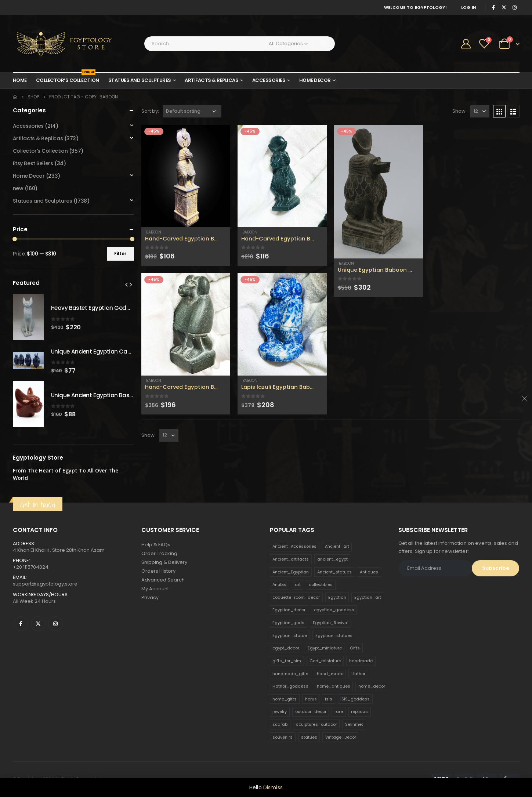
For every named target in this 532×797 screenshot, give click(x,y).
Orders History (158, 571)
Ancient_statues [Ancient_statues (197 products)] (334, 572)
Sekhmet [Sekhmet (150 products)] (354, 724)
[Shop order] (192, 111)
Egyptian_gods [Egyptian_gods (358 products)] (288, 623)
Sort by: (150, 111)
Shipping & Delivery (164, 562)
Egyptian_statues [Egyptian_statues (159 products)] (334, 635)
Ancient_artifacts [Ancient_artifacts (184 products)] (291, 559)
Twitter (38, 624)
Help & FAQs (156, 545)
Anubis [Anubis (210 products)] (279, 584)
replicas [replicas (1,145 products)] (359, 711)
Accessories (269, 80)
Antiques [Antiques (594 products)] (369, 572)
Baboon (153, 232)
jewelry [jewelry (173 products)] (280, 711)
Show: (459, 111)
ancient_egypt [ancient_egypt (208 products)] (332, 559)
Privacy (150, 597)
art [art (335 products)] (298, 584)
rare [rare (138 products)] (339, 711)
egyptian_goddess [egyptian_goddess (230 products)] (334, 610)
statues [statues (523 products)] (309, 737)
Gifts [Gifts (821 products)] (355, 648)
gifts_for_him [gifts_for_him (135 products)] (287, 661)
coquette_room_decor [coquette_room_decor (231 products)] (296, 597)
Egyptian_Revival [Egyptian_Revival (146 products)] (331, 623)
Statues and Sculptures (140, 80)
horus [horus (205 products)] (311, 699)
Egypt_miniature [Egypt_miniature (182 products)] (325, 648)
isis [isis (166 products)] (329, 699)
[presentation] (126, 285)
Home (20, 80)
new (18, 188)
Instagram (55, 624)
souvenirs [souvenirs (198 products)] (283, 737)
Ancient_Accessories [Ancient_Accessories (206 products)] (294, 546)
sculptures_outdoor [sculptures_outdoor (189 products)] (316, 724)
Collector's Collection (40, 151)
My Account (155, 589)
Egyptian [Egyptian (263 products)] (337, 597)
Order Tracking (159, 553)
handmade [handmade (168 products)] (361, 661)
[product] (186, 176)
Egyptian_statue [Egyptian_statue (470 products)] (290, 635)
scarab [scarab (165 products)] (280, 724)
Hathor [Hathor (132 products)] (358, 674)
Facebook (21, 624)
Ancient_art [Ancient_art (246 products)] (337, 546)
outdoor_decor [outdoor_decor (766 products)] (311, 711)
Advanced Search (163, 580)
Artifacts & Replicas (211, 80)
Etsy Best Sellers (33, 163)
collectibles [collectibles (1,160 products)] (321, 584)
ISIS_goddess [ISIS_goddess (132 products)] (355, 699)
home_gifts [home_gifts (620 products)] (285, 699)
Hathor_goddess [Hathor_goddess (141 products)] (290, 686)
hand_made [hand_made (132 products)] (330, 674)
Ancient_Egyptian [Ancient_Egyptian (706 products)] (291, 572)
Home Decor (315, 80)
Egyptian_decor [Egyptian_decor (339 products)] (289, 610)
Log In (469, 7)
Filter (120, 253)
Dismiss (273, 787)
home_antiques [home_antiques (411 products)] (334, 686)
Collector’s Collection (68, 78)
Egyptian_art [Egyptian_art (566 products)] (368, 597)
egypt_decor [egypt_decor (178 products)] (286, 648)
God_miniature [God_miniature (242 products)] (325, 661)
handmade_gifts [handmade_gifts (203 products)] (290, 674)
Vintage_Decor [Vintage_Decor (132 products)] (341, 737)
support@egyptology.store (45, 584)
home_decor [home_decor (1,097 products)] (372, 686)
